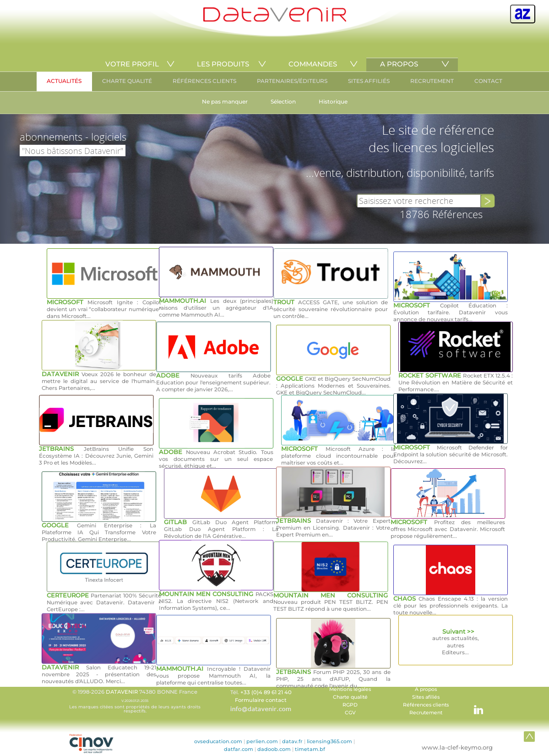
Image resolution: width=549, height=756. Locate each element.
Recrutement (426, 713)
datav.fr (292, 741)
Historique (333, 101)
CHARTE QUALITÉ (127, 81)
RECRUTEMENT (432, 81)
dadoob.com (274, 749)
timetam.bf (310, 749)
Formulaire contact (261, 700)
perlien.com (262, 741)
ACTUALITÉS (64, 81)
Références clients (426, 705)
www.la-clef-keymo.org (457, 747)
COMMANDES (313, 64)
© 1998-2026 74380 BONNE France (135, 701)
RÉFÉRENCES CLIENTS (204, 81)
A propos (426, 689)
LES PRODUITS (223, 64)
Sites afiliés (426, 697)
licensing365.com (329, 741)
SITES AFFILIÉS (369, 81)
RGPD (350, 705)
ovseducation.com (218, 741)
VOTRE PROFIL (132, 64)
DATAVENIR (122, 692)
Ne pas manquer (225, 101)
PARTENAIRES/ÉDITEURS (292, 81)
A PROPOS (399, 64)
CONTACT (488, 81)
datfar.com (239, 749)
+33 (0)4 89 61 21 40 (266, 692)
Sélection (283, 101)
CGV (350, 713)
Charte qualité (350, 697)
